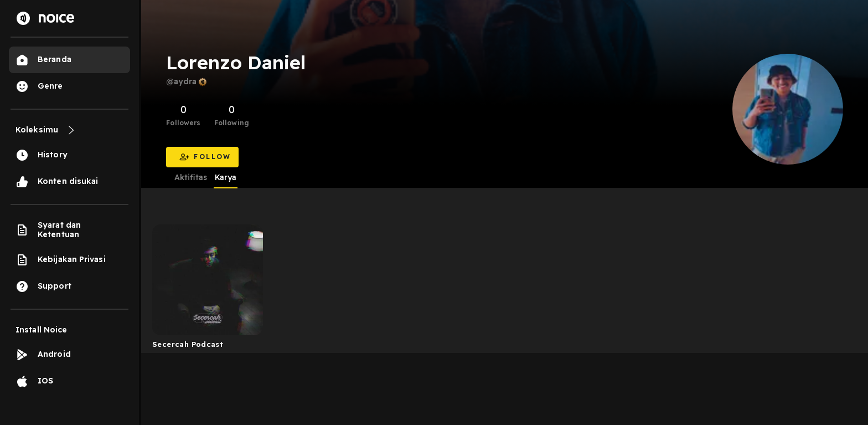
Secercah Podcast (188, 344)
